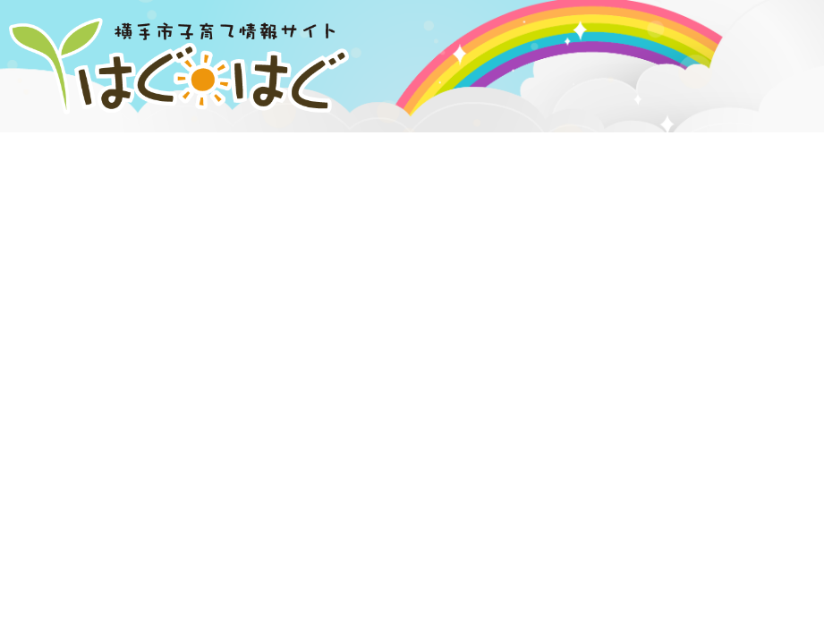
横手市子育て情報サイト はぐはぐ (179, 66)
